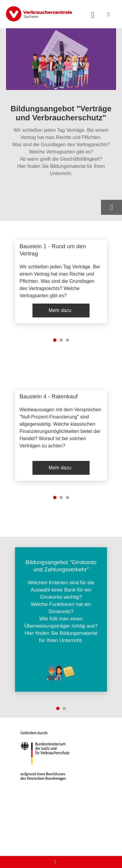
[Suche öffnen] (93, 14)
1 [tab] (55, 340)
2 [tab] (61, 340)
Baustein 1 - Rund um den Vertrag (53, 250)
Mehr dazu (60, 310)
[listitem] (61, 282)
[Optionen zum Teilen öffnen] (111, 207)
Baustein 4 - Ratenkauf (49, 396)
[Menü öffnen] (109, 14)
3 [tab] (67, 340)
